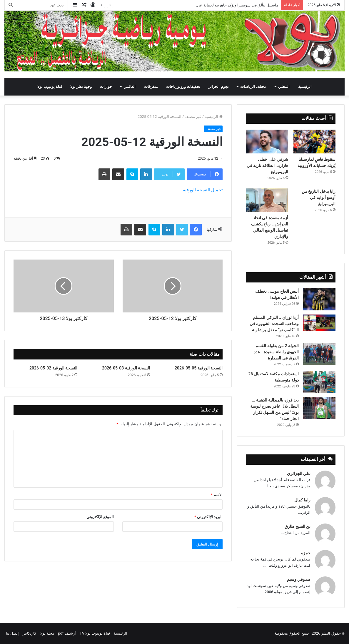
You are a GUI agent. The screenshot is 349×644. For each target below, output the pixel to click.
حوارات (106, 87)
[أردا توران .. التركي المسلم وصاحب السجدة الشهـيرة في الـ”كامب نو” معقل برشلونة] (319, 323)
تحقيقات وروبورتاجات (183, 87)
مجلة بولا (47, 633)
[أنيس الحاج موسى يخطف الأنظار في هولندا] (319, 299)
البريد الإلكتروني (208, 517)
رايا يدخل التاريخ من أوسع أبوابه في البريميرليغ (319, 198)
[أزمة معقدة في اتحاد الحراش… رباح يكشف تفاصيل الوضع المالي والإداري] (267, 200)
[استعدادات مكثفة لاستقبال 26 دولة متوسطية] (319, 382)
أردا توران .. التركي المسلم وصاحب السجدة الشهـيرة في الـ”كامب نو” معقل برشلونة (274, 324)
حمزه (306, 553)
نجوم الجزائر (218, 87)
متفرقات (151, 87)
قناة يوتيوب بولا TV (95, 633)
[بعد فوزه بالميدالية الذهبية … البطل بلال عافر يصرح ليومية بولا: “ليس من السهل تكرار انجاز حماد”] (319, 408)
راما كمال (302, 500)
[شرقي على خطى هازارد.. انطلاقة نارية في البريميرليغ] (267, 141)
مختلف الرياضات (253, 87)
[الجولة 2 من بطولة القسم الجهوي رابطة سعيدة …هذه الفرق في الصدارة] (319, 354)
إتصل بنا (12, 633)
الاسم (217, 495)
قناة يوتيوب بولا (50, 87)
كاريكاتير (29, 633)
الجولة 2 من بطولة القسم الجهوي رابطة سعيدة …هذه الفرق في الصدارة (276, 352)
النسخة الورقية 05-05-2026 (199, 368)
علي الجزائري (299, 474)
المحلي (284, 87)
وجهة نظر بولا (81, 87)
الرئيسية (305, 87)
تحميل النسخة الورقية (203, 190)
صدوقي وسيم (299, 579)
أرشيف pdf (67, 633)
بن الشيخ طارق (298, 526)
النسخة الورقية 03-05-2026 (126, 368)
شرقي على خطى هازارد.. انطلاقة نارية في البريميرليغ (267, 165)
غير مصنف (193, 117)
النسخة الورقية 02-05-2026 (53, 368)
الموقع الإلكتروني (100, 517)
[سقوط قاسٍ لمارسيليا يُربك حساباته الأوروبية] (314, 141)
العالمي (130, 87)
